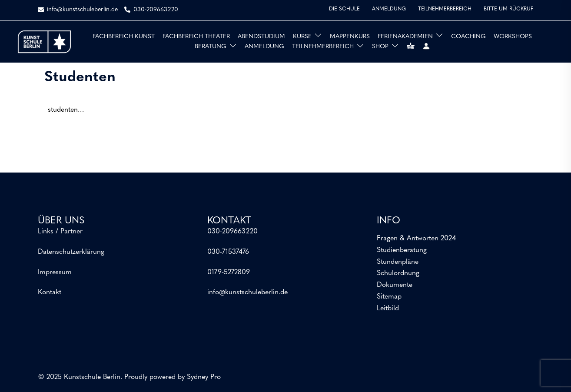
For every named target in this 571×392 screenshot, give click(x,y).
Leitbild (388, 309)
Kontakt (50, 292)
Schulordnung (398, 273)
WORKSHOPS (513, 37)
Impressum (55, 272)
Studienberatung (402, 250)
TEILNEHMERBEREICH (445, 9)
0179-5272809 (229, 272)
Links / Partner (60, 232)
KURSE (302, 37)
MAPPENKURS (350, 37)
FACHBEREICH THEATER (196, 37)
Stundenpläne (398, 262)
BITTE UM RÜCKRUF (508, 9)
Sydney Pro (204, 377)
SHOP (380, 47)
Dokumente (395, 285)
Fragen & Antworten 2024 (416, 239)
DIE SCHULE (344, 9)
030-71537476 (228, 252)
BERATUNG (211, 47)
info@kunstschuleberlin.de (247, 292)
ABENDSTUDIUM (261, 37)
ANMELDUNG (389, 9)
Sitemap (389, 297)
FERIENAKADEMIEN (405, 37)
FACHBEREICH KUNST (124, 37)
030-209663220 (232, 232)
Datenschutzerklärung (71, 252)
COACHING (468, 37)
